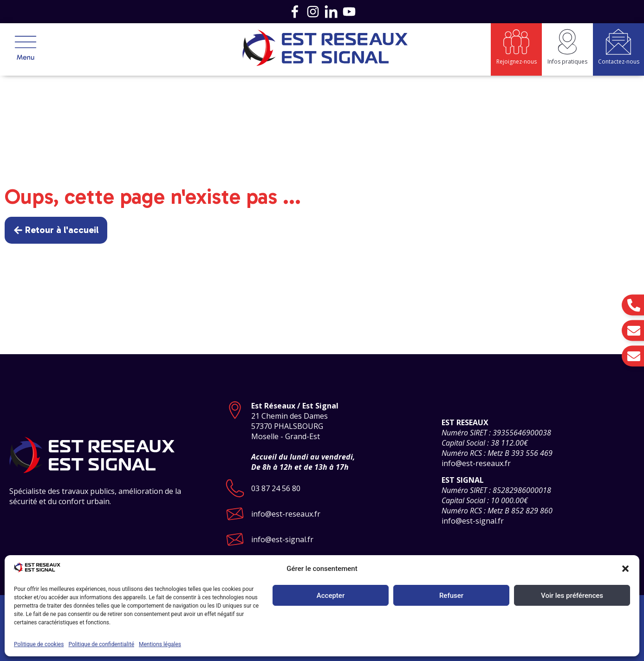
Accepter (331, 596)
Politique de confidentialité (101, 644)
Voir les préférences (572, 596)
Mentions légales (160, 644)
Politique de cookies (39, 644)
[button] (625, 569)
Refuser (451, 596)
